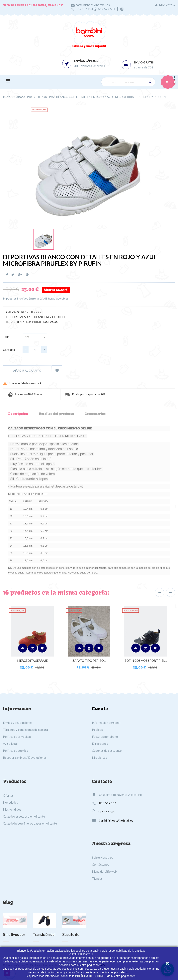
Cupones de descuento (107, 751)
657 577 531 (107, 9)
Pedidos (97, 730)
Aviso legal (10, 744)
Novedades (10, 802)
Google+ (20, 275)
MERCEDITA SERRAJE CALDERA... (32, 663)
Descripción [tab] (18, 414)
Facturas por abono (105, 737)
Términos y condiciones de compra (25, 730)
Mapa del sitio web (104, 871)
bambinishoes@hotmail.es (93, 5)
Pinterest (27, 275)
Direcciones (100, 744)
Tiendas (97, 878)
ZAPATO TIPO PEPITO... (89, 661)
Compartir (7, 275)
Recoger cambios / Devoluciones (25, 757)
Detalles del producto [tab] (56, 414)
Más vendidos (12, 809)
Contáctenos (101, 864)
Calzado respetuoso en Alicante (24, 816)
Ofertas (8, 795)
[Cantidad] (35, 350)
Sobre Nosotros (103, 857)
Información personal (106, 723)
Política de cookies (15, 751)
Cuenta (100, 709)
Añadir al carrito (27, 370)
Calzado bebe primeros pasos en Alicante (30, 823)
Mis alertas (99, 757)
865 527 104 (84, 9)
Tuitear (13, 275)
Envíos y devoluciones (18, 723)
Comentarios (95, 414)
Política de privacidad (17, 737)
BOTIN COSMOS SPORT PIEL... (146, 661)
